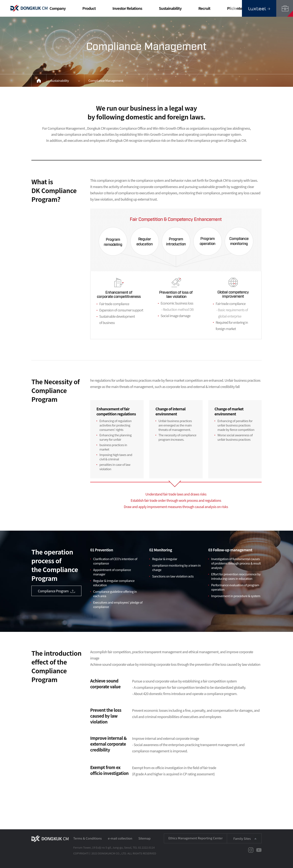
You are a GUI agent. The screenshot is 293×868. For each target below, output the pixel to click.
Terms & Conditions (87, 838)
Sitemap (144, 838)
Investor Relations (127, 8)
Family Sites (242, 838)
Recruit (204, 8)
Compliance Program (56, 591)
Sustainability (170, 8)
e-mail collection (120, 838)
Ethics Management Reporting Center (195, 838)
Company (57, 8)
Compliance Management (106, 80)
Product (89, 8)
